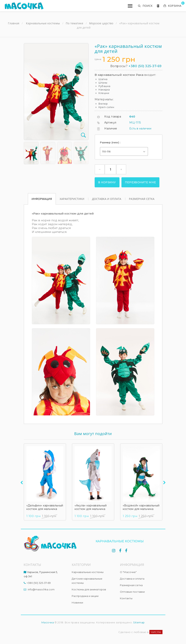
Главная (14, 23)
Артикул (110, 123)
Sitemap (139, 622)
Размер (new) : (111, 142)
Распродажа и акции (85, 596)
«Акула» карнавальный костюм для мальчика (91, 507)
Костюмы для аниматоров (89, 589)
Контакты (126, 598)
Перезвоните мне (141, 182)
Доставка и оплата (107, 199)
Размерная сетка (142, 199)
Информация (42, 199)
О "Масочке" (128, 572)
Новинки (77, 603)
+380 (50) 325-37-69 (145, 66)
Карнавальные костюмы (88, 572)
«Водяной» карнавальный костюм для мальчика (141, 507)
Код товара (113, 117)
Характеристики (72, 199)
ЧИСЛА (156, 632)
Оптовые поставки (132, 592)
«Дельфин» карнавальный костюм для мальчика (45, 507)
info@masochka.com (41, 589)
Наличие (111, 128)
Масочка (48, 622)
